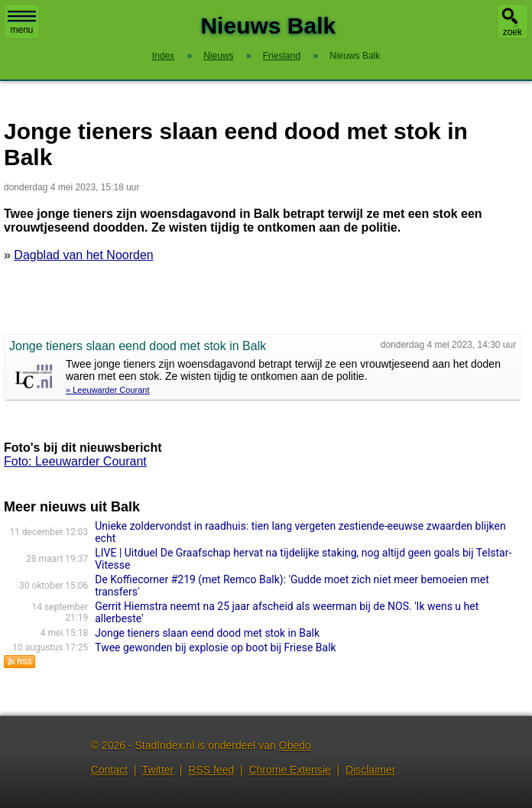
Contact (109, 770)
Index (163, 56)
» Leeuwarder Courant (107, 390)
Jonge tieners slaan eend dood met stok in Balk (207, 633)
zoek (513, 32)
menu (22, 23)
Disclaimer (370, 770)
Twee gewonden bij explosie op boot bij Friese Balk (215, 647)
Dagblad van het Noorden (83, 255)
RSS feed (211, 770)
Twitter (158, 770)
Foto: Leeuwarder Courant (75, 461)
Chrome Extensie (289, 770)
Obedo (295, 745)
